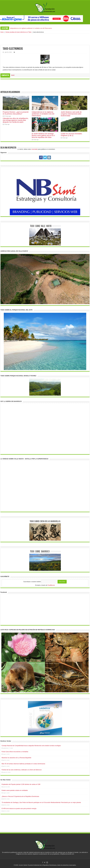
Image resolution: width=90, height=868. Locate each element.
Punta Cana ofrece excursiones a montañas (15, 752)
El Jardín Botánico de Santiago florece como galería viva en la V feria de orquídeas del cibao (43, 135)
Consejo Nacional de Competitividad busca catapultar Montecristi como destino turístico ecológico (31, 746)
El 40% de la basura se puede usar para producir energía (19, 809)
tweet (13, 75)
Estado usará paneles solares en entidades (15, 790)
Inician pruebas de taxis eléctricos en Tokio (18, 32)
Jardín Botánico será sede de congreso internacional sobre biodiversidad (71, 114)
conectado (34, 149)
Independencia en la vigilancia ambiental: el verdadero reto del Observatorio (31, 28)
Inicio (2, 32)
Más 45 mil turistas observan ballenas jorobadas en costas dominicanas (23, 764)
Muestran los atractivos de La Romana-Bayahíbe (16, 758)
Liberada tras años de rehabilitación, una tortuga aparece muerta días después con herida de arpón (16, 120)
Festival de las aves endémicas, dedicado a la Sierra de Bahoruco (22, 770)
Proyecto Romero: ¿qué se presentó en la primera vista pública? (16, 113)
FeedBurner (51, 585)
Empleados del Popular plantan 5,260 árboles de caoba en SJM (21, 784)
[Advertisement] (45, 39)
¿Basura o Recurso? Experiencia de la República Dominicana (20, 796)
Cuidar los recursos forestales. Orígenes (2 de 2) (72, 135)
